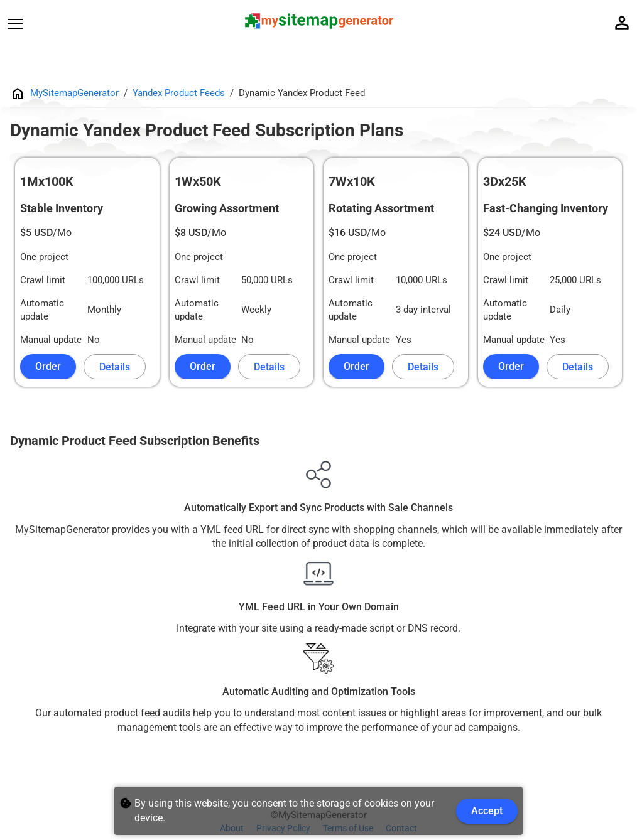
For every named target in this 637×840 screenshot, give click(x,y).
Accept (487, 811)
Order (48, 366)
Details (115, 367)
